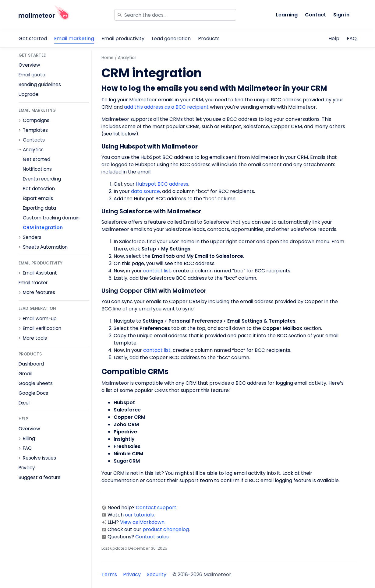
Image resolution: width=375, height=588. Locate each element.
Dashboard (31, 364)
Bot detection (39, 189)
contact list (157, 271)
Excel (24, 403)
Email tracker (33, 283)
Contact (315, 15)
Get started (33, 38)
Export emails (38, 198)
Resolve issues (39, 458)
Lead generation (171, 38)
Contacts (34, 140)
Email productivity (123, 38)
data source (145, 191)
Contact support (156, 508)
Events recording (42, 179)
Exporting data (39, 208)
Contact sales (152, 537)
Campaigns (36, 121)
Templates (35, 130)
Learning (287, 15)
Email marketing (74, 38)
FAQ (352, 38)
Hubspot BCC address (161, 184)
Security (157, 574)
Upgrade (28, 94)
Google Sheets (36, 383)
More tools (35, 338)
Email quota (32, 75)
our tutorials (139, 515)
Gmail (25, 374)
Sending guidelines (40, 84)
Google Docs (33, 393)
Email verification (42, 328)
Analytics (33, 150)
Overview (29, 65)
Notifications (37, 169)
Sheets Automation (45, 247)
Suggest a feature (40, 477)
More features (39, 292)
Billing (29, 439)
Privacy (27, 468)
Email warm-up (40, 319)
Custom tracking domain (51, 218)
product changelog (166, 529)
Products (209, 38)
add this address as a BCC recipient (166, 107)
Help (334, 38)
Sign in (341, 15)
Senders (32, 237)
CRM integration (43, 228)
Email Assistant (40, 273)
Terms (109, 574)
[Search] (175, 15)
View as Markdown (142, 522)
